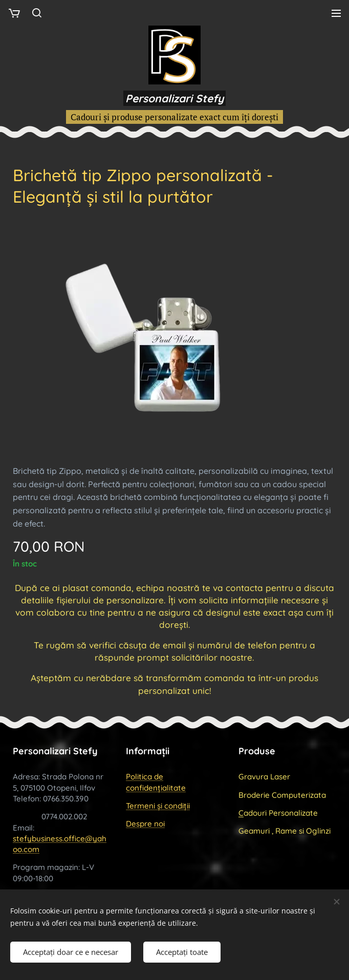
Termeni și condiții (158, 806)
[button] (37, 13)
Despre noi (145, 824)
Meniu (336, 13)
